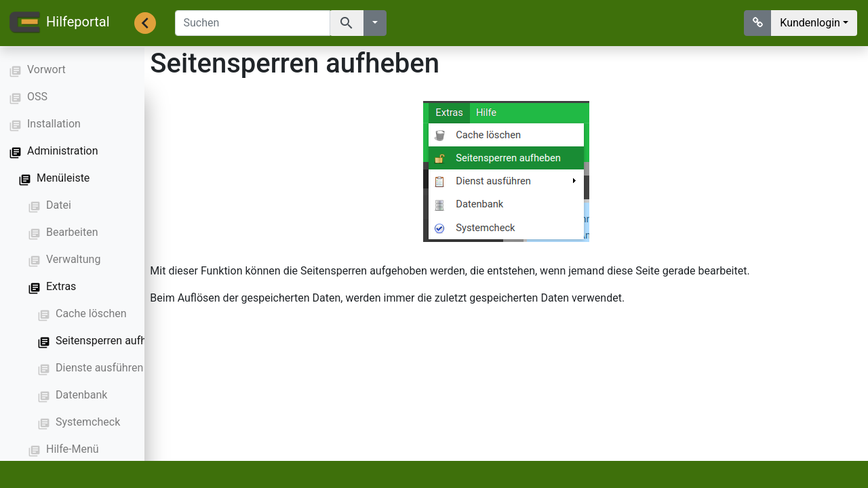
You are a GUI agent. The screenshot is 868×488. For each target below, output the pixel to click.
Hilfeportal (59, 23)
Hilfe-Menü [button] (73, 449)
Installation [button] (54, 124)
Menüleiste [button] (63, 178)
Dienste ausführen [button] (99, 368)
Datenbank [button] (81, 395)
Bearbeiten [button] (72, 232)
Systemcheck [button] (88, 422)
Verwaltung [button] (73, 259)
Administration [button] (63, 151)
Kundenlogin (810, 23)
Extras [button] (61, 286)
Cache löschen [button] (91, 313)
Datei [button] (59, 205)
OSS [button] (37, 97)
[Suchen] (253, 23)
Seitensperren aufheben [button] (113, 341)
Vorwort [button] (46, 69)
